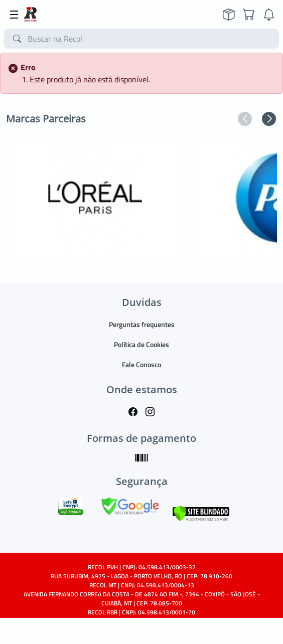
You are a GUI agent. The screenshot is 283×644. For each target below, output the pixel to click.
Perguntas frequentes (142, 324)
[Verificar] (201, 512)
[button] (245, 119)
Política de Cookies (141, 344)
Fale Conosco (141, 364)
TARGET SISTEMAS (164, 630)
